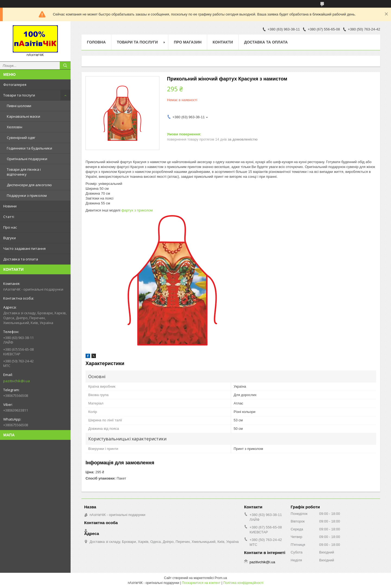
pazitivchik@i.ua (17, 381)
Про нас (10, 227)
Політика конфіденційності (243, 583)
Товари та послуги (19, 95)
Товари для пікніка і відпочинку (24, 172)
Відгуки (10, 238)
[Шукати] (65, 66)
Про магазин (188, 42)
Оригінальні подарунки (27, 159)
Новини (10, 206)
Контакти (223, 42)
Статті (9, 217)
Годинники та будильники (29, 148)
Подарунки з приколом (27, 195)
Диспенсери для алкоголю (29, 185)
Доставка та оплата (21, 259)
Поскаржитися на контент (201, 583)
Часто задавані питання (24, 248)
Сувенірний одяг (21, 138)
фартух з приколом (137, 210)
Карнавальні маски (23, 116)
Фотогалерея (15, 85)
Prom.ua (221, 578)
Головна (96, 42)
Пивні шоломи (19, 106)
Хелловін (15, 127)
